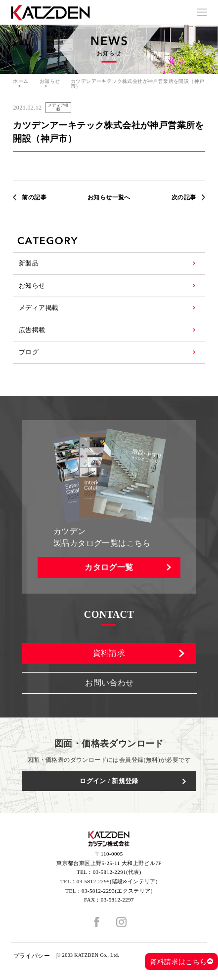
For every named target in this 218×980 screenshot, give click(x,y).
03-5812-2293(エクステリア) (117, 891)
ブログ (29, 352)
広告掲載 (32, 330)
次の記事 (184, 197)
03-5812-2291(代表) (117, 872)
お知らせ (50, 81)
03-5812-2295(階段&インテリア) (117, 881)
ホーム (21, 81)
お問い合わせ (109, 683)
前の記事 (34, 197)
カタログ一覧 (109, 567)
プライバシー (32, 956)
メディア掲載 (39, 308)
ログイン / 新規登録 (109, 781)
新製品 (29, 263)
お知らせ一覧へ (109, 197)
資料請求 (109, 653)
